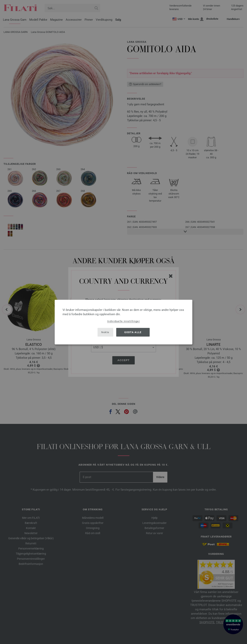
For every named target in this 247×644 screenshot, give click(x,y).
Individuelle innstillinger (124, 321)
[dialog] (124, 322)
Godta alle (133, 332)
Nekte (105, 332)
